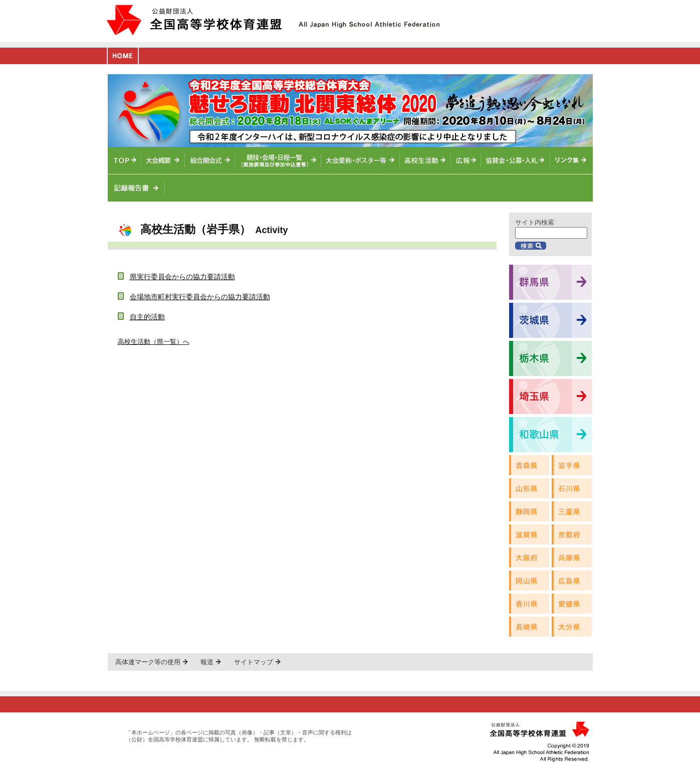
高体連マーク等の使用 (148, 662)
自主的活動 (147, 317)
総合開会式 (210, 160)
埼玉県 (550, 397)
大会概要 (163, 160)
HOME (123, 56)
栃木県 (550, 358)
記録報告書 (136, 188)
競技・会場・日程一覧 (278, 160)
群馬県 (550, 282)
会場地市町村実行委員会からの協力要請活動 (200, 297)
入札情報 (516, 160)
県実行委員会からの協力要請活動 (182, 277)
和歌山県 (550, 435)
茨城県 (550, 320)
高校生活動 (425, 160)
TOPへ (125, 160)
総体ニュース (466, 160)
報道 (207, 662)
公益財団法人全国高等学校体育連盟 (194, 20)
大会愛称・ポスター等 (361, 160)
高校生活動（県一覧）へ (154, 342)
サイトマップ (254, 662)
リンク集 (571, 160)
